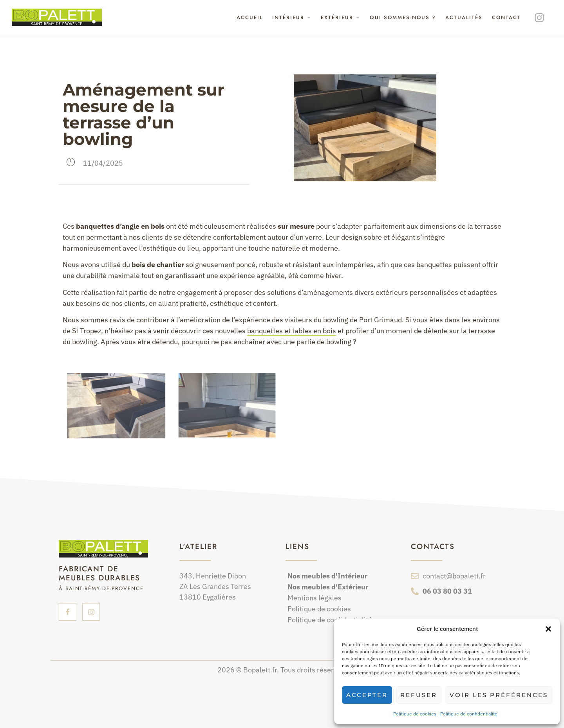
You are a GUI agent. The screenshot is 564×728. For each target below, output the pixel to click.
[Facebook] (68, 612)
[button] (548, 629)
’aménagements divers (338, 292)
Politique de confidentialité (469, 714)
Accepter (367, 695)
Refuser (419, 695)
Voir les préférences (499, 695)
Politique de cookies (415, 714)
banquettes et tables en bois (292, 331)
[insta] (91, 612)
